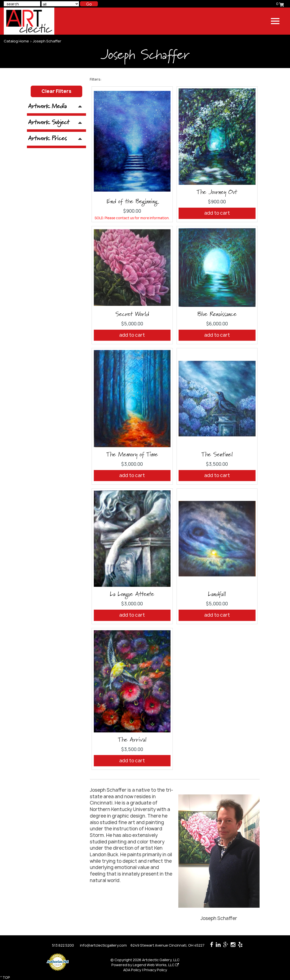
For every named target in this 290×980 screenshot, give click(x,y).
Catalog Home (16, 41)
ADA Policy (132, 970)
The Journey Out (217, 192)
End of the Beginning (132, 202)
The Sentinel (217, 455)
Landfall (217, 594)
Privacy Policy (155, 970)
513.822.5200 (63, 945)
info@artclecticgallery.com (103, 945)
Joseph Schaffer (47, 41)
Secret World (132, 314)
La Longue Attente (132, 594)
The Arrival (132, 740)
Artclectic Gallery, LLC (161, 960)
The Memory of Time (132, 455)
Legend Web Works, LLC (156, 965)
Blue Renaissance (217, 314)
